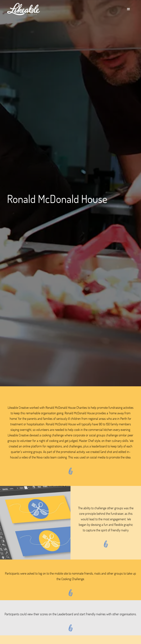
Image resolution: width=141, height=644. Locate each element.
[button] (129, 9)
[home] (23, 9)
